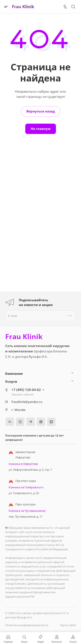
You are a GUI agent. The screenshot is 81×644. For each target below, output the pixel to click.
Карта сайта (68, 625)
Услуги (11, 381)
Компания (14, 373)
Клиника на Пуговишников (27, 511)
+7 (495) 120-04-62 (26, 390)
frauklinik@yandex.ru (27, 402)
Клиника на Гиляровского (26, 487)
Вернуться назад (41, 111)
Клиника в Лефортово (23, 464)
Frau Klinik (24, 337)
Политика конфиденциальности (27, 625)
